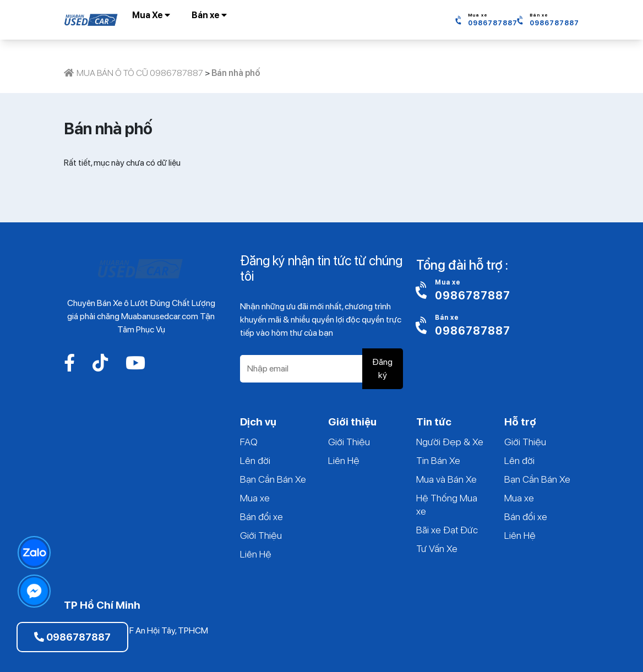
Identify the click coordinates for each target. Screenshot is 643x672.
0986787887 (72, 637)
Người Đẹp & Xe (450, 442)
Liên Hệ (256, 554)
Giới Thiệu (261, 535)
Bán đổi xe (261, 517)
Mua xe (255, 498)
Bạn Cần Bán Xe (273, 479)
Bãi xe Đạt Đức (447, 530)
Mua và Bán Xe (446, 479)
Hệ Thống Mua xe (447, 504)
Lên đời (255, 460)
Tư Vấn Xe (437, 548)
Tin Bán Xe (438, 460)
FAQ (249, 442)
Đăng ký (382, 368)
